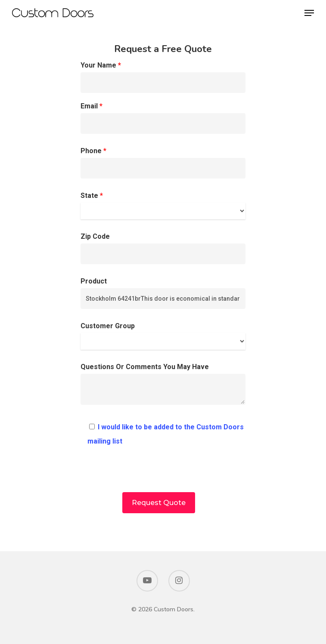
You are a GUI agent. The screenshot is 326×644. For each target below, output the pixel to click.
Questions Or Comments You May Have (163, 386)
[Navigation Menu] (309, 13)
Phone (163, 163)
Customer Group (163, 336)
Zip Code (163, 248)
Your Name (163, 77)
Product (163, 293)
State (163, 205)
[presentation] (163, 475)
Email (163, 118)
